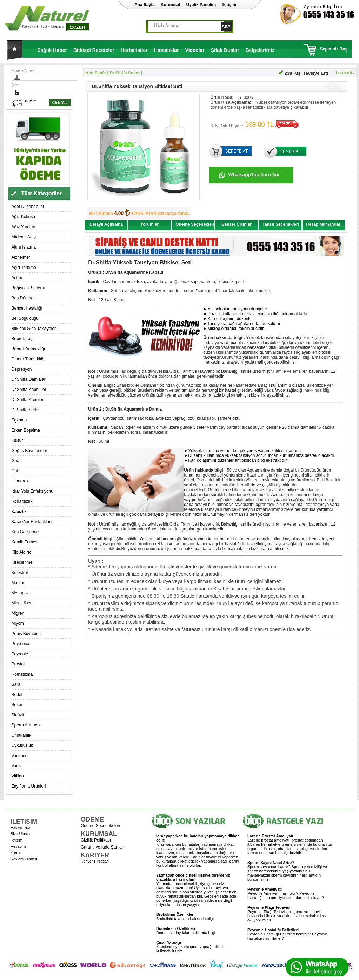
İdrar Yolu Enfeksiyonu (32, 491)
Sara (16, 684)
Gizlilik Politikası (96, 840)
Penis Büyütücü (26, 634)
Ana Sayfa (145, 5)
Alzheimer (21, 257)
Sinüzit (18, 715)
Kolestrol (20, 573)
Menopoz (20, 593)
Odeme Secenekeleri (100, 826)
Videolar (195, 50)
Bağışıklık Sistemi (28, 288)
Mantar (18, 583)
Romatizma (22, 674)
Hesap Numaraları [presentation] (324, 224)
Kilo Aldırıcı (22, 552)
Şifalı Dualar (225, 50)
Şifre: (16, 85)
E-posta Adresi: (24, 71)
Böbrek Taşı (23, 339)
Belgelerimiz (260, 50)
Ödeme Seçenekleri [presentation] (195, 224)
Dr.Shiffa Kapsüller (29, 390)
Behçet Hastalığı (27, 308)
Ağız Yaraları (24, 227)
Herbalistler (134, 50)
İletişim (229, 5)
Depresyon (22, 369)
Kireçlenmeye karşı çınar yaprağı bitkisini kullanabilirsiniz (191, 947)
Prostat (18, 664)
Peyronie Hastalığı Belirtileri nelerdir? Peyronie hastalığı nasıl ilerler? (287, 934)
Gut (15, 471)
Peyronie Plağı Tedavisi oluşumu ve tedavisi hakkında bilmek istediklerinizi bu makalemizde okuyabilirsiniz (287, 914)
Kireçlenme (22, 562)
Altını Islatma (24, 247)
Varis (16, 766)
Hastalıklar (167, 50)
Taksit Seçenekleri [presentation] (281, 224)
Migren (18, 613)
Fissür (17, 440)
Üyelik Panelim (201, 5)
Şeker (17, 705)
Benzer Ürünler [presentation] (237, 224)
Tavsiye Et (345, 72)
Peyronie (20, 654)
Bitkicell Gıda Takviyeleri (34, 329)
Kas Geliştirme (25, 532)
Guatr (17, 461)
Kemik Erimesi (25, 542)
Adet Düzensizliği (28, 207)
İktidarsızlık (22, 501)
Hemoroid (21, 481)
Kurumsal (170, 5)
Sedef (17, 695)
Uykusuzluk (22, 745)
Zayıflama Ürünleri (29, 786)
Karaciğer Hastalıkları (32, 522)
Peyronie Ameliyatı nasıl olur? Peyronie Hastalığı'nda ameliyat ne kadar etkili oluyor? (286, 893)
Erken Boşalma (26, 430)
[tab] (106, 226)
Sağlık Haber (52, 50)
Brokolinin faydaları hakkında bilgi (185, 917)
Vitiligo (18, 776)
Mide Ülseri (22, 603)
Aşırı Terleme (24, 268)
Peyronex (21, 644)
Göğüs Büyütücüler (29, 451)
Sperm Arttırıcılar (27, 725)
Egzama (19, 420)
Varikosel (20, 756)
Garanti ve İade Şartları (102, 847)
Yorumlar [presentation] (149, 224)
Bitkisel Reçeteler (94, 50)
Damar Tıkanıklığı (28, 359)
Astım (17, 278)
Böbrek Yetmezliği (28, 349)
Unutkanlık (22, 735)
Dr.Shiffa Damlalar (29, 379)
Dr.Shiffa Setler (26, 410)
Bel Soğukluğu (25, 318)
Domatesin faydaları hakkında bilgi (186, 931)
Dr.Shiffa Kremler (28, 400)
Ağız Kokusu (23, 217)
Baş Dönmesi (24, 298)
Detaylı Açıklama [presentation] (106, 224)
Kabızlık (19, 512)
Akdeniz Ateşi (24, 237)
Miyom (18, 623)
